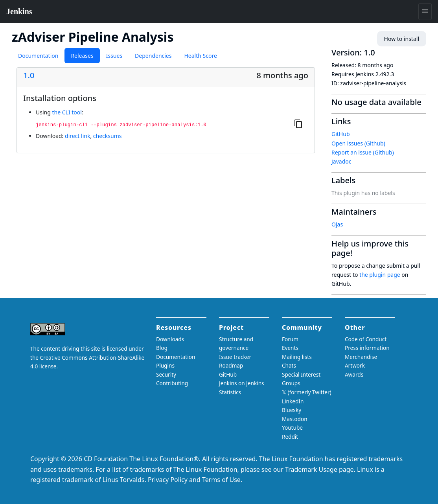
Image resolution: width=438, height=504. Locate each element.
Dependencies (153, 56)
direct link (77, 136)
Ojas (337, 224)
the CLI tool (67, 112)
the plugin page (380, 275)
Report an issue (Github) (363, 152)
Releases (82, 56)
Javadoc (341, 161)
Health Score (200, 56)
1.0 (29, 75)
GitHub (341, 134)
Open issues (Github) (358, 143)
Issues (114, 56)
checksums (108, 136)
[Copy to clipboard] (298, 123)
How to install (402, 39)
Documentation (38, 56)
